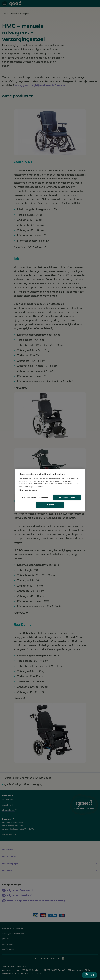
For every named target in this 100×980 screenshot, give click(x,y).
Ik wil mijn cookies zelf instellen (34, 497)
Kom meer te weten (28, 490)
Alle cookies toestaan (67, 497)
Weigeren (50, 505)
